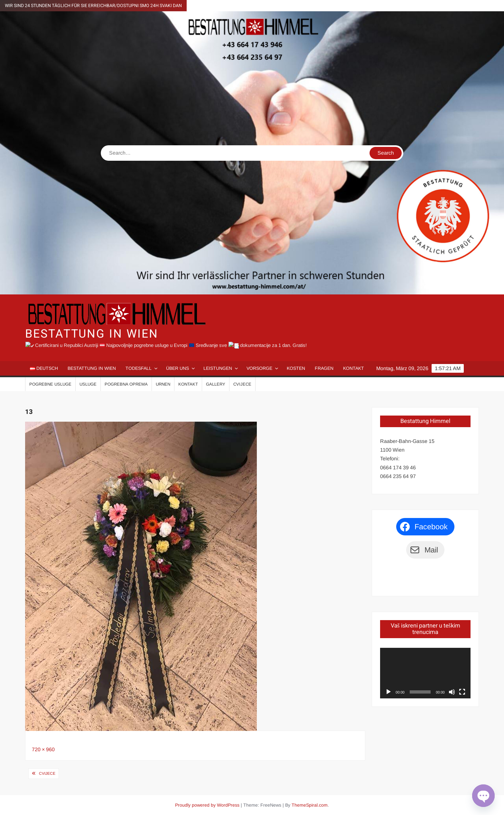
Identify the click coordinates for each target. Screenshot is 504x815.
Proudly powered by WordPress (207, 804)
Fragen (324, 368)
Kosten (296, 368)
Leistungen (218, 368)
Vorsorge (259, 368)
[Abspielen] (388, 692)
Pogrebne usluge (50, 384)
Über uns (177, 368)
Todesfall (139, 368)
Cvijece (242, 384)
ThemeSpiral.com (310, 804)
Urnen (163, 384)
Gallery (216, 384)
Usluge (88, 384)
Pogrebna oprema (126, 384)
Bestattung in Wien (92, 334)
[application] (425, 673)
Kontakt (354, 368)
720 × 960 (43, 749)
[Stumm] (452, 692)
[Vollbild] (462, 692)
